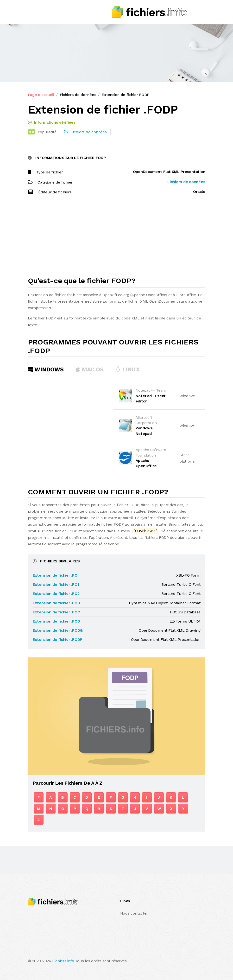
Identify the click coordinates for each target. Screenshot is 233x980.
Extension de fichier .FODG (58, 630)
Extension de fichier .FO (55, 575)
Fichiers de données (78, 95)
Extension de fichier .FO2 (56, 594)
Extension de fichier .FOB (56, 603)
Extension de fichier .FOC (56, 612)
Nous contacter (134, 913)
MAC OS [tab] (89, 369)
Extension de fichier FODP (125, 95)
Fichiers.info (63, 961)
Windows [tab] (46, 369)
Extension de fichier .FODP (58, 640)
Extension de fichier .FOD (56, 621)
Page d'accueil (41, 95)
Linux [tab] (127, 369)
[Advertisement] (117, 238)
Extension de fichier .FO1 (56, 584)
